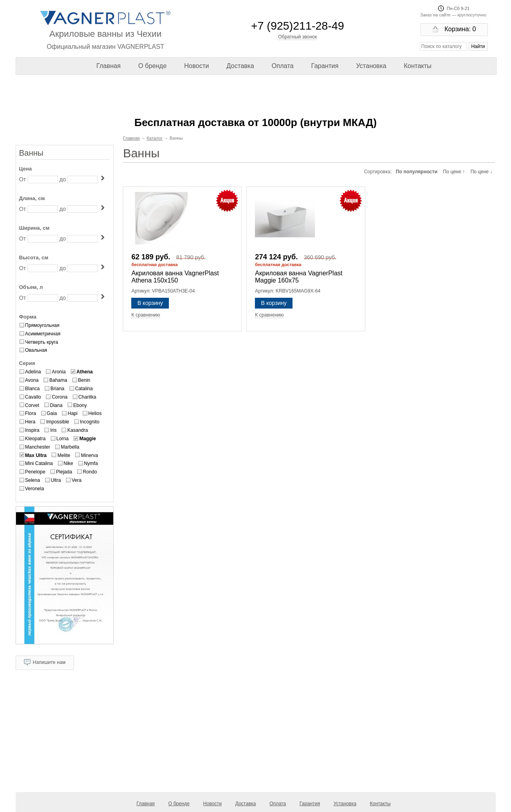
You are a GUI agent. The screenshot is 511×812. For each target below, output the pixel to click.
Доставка (240, 66)
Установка (371, 66)
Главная (109, 66)
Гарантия (325, 66)
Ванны (31, 153)
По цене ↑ (454, 172)
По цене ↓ (482, 172)
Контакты (418, 66)
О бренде (152, 66)
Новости (196, 66)
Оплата (283, 66)
